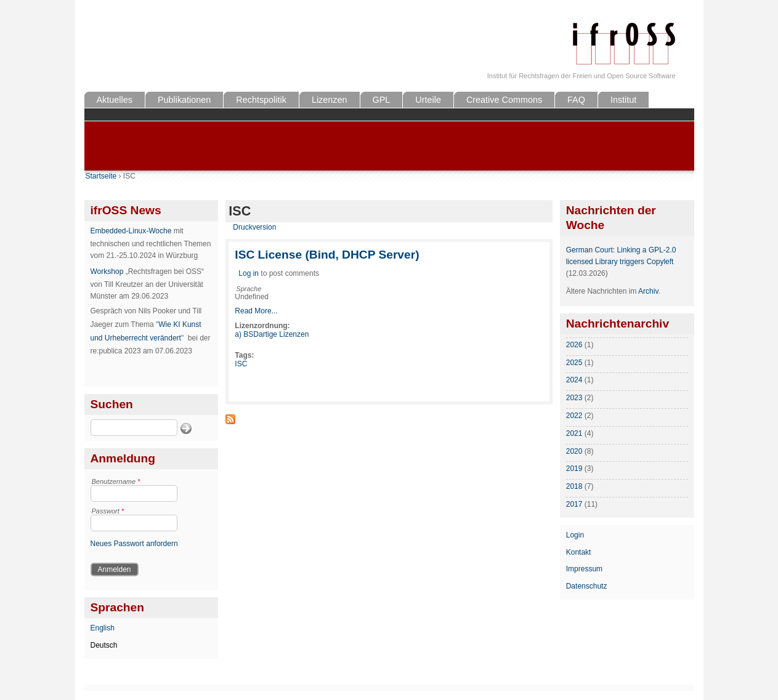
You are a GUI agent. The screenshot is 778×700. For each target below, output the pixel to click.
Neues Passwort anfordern (134, 544)
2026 (574, 345)
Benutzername (116, 481)
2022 (574, 416)
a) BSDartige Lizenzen (272, 334)
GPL (382, 100)
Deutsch (104, 645)
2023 (574, 398)
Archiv (648, 291)
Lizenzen (330, 100)
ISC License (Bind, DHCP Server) (327, 255)
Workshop (107, 272)
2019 (574, 469)
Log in (249, 273)
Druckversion (254, 227)
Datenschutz (587, 586)
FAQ (576, 100)
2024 (574, 380)
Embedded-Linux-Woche (131, 231)
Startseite (101, 176)
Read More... (256, 311)
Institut (623, 100)
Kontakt (579, 552)
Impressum (584, 569)
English (103, 628)
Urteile (428, 100)
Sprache (249, 289)
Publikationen (184, 100)
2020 (574, 451)
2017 (574, 504)
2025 (574, 363)
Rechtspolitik (261, 100)
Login (575, 535)
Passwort (108, 511)
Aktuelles (115, 100)
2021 (574, 433)
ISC (241, 364)
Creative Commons (504, 100)
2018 (574, 486)
